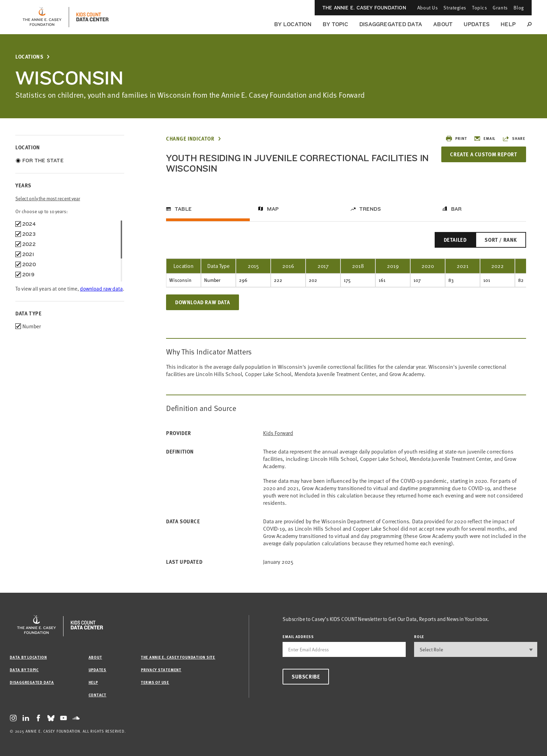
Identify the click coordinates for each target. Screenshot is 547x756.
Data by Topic (24, 670)
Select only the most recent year (48, 198)
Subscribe (306, 676)
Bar (456, 209)
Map (273, 209)
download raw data (101, 289)
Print (456, 139)
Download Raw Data (203, 302)
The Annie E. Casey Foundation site (178, 657)
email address (298, 637)
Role (419, 637)
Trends (370, 209)
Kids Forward (278, 433)
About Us (428, 8)
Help (508, 24)
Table (183, 209)
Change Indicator (190, 139)
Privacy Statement (161, 670)
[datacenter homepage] (92, 17)
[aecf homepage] (42, 17)
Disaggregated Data (391, 24)
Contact (98, 695)
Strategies (455, 8)
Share (514, 139)
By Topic (335, 24)
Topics (479, 8)
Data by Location (28, 657)
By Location (293, 24)
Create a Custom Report (484, 154)
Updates (477, 24)
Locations (29, 57)
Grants (500, 8)
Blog (519, 8)
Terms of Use (155, 682)
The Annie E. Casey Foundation (364, 8)
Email (485, 139)
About (443, 24)
